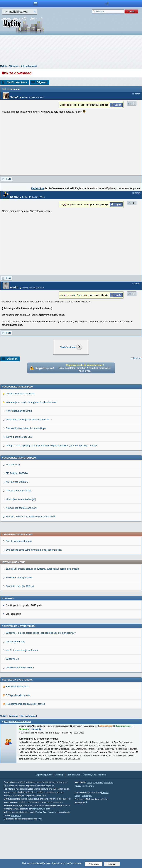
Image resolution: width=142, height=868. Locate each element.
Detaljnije (37, 773)
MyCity (4, 66)
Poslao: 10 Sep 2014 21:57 (33, 98)
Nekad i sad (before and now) (22, 552)
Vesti (89, 826)
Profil (8, 179)
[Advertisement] (71, 51)
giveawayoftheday (15, 685)
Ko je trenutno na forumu (17, 765)
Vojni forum (98, 826)
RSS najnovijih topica (17, 730)
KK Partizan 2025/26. (17, 526)
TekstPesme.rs (88, 830)
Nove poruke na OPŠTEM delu (19, 502)
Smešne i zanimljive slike (19, 621)
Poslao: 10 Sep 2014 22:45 (33, 197)
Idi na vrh (137, 358)
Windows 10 (12, 703)
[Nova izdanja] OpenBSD (19, 481)
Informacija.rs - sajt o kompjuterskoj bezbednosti (31, 446)
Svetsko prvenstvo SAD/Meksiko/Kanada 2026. (31, 560)
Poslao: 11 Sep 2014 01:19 (33, 288)
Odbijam (112, 864)
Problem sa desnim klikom (20, 711)
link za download (29, 66)
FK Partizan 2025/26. (17, 517)
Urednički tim (73, 818)
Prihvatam (94, 864)
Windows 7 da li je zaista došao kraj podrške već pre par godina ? (41, 677)
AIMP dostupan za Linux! (19, 455)
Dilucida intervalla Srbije (19, 534)
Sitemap (59, 818)
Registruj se (38, 188)
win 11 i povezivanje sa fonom (22, 694)
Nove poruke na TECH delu (17, 430)
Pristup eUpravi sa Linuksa (20, 437)
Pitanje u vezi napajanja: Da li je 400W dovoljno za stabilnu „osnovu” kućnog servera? (51, 489)
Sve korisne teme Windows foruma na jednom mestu (34, 594)
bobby (14, 197)
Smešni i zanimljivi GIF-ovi (20, 630)
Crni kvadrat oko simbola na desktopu (26, 472)
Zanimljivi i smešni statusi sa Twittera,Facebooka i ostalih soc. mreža (42, 613)
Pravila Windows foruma (19, 585)
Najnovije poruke (44, 818)
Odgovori (42, 82)
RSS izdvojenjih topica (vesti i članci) (25, 748)
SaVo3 (14, 97)
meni (35, 4)
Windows (14, 66)
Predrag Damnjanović (45, 856)
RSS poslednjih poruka (18, 739)
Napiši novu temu (17, 82)
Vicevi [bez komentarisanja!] (21, 543)
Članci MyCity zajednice (94, 818)
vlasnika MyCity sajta (41, 853)
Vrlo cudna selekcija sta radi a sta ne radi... (29, 463)
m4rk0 (14, 287)
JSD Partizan (13, 508)
